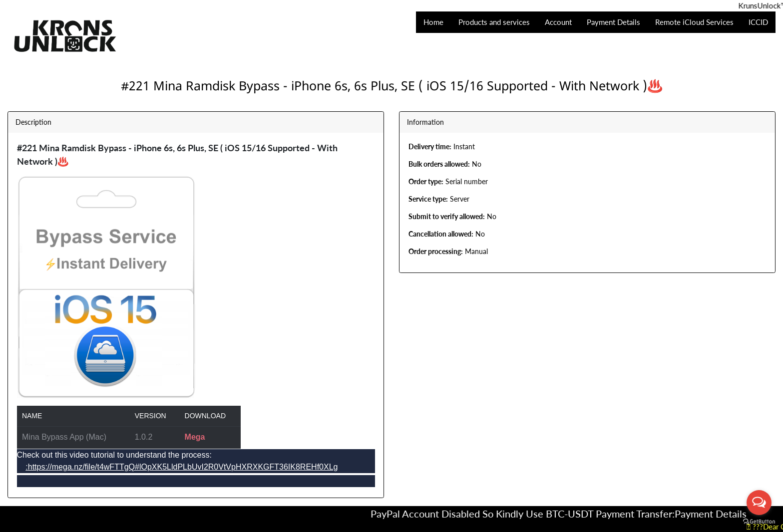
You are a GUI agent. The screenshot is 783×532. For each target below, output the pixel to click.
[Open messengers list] (759, 503)
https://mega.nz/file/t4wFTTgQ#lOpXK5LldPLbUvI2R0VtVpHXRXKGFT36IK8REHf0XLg (183, 467)
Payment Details (718, 514)
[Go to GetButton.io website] (759, 522)
